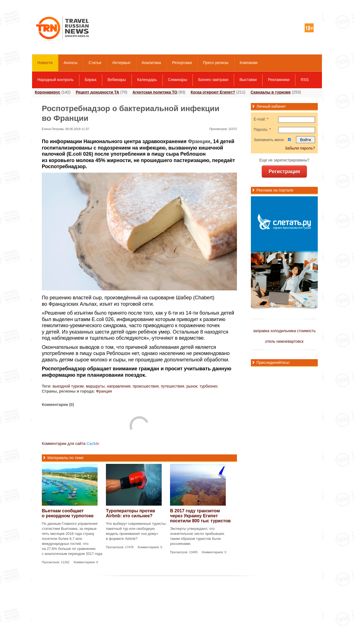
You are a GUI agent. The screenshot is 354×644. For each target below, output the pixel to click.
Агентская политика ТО (155, 92)
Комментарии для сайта (71, 444)
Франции (199, 141)
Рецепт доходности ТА (98, 92)
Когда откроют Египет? (213, 92)
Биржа (91, 80)
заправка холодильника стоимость (284, 331)
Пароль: (262, 129)
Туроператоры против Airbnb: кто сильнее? (130, 513)
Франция (104, 391)
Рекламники (279, 80)
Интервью (121, 63)
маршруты (95, 386)
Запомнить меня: (269, 140)
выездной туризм (68, 386)
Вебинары (117, 80)
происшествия (146, 386)
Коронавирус (48, 92)
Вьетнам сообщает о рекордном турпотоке (68, 513)
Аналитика (151, 63)
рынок (192, 386)
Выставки (248, 80)
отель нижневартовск (284, 341)
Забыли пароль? (300, 148)
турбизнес (209, 386)
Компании (249, 63)
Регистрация (284, 172)
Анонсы (71, 63)
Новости (45, 63)
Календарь (147, 80)
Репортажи (182, 63)
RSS (305, 80)
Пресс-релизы (216, 63)
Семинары (178, 80)
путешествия (173, 386)
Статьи (95, 63)
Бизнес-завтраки (213, 80)
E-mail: (261, 119)
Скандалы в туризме (271, 92)
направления (119, 386)
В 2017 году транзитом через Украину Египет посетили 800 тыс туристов (200, 516)
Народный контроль (55, 80)
